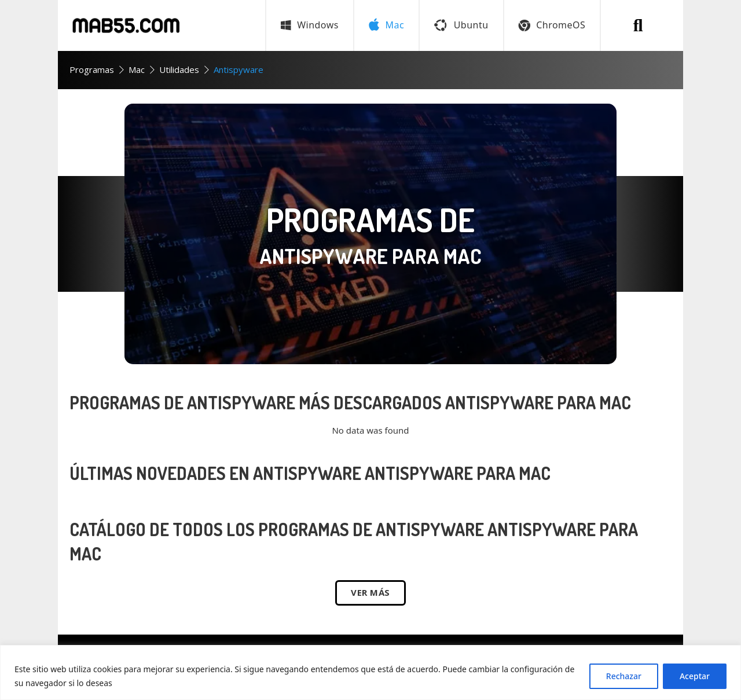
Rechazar (624, 676)
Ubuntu (461, 25)
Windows (310, 25)
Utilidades (179, 69)
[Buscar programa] (638, 25)
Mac (137, 69)
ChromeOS (552, 25)
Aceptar (695, 676)
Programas (92, 69)
